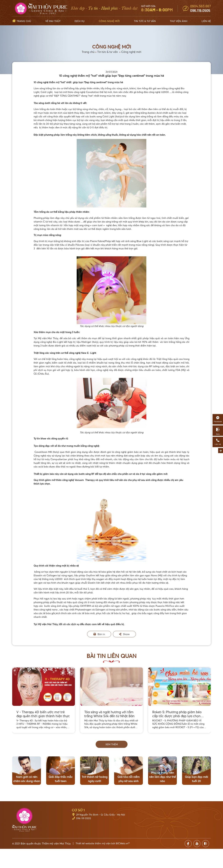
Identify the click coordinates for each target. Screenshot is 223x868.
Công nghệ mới (109, 21)
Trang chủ (24, 21)
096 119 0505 (84, 818)
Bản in (99, 634)
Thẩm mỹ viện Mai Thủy (56, 843)
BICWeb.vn (122, 843)
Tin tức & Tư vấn (145, 21)
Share (124, 634)
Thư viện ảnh (179, 21)
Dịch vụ (80, 21)
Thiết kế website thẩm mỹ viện (93, 843)
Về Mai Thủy (53, 21)
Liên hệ (206, 21)
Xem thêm (112, 744)
